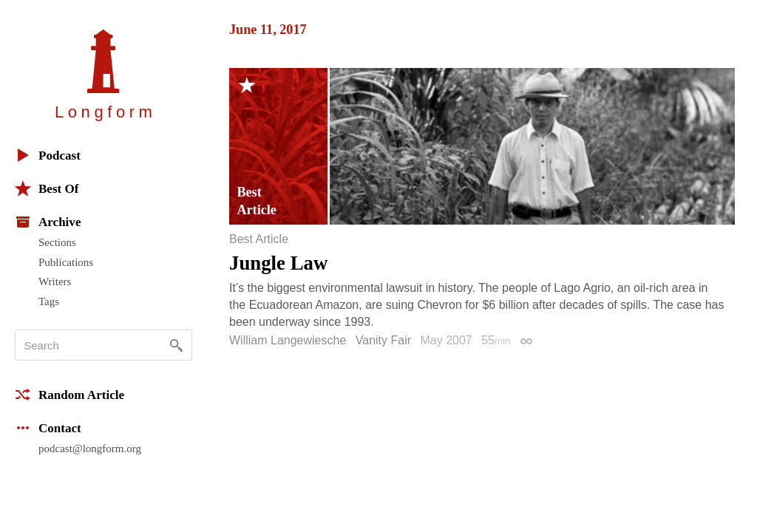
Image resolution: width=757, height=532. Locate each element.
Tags (49, 301)
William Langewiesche (288, 340)
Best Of (47, 188)
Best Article (259, 239)
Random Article (69, 395)
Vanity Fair (383, 340)
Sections (57, 242)
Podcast (48, 155)
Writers (55, 282)
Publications (66, 262)
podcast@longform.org (90, 449)
